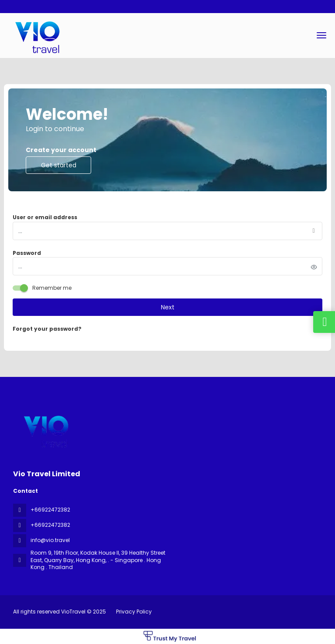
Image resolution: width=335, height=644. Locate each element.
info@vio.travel (50, 540)
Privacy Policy (134, 612)
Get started (59, 165)
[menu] (321, 35)
